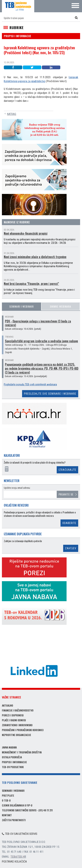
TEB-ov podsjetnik (13, 767)
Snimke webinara (61, 306)
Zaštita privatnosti (14, 820)
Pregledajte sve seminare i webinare (50, 394)
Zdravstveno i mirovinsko (17, 725)
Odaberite (69, 523)
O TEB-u (6, 800)
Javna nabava (9, 747)
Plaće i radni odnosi (14, 720)
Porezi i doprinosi (13, 715)
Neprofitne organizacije (16, 735)
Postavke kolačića (14, 862)
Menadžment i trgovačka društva (22, 752)
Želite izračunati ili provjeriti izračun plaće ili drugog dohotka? (35, 463)
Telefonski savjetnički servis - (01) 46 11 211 (27, 810)
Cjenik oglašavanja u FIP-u (17, 805)
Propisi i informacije (14, 762)
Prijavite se (66, 494)
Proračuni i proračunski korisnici (23, 730)
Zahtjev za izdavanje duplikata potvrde (23, 541)
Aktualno (8, 705)
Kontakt (7, 815)
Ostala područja (12, 757)
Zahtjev (71, 548)
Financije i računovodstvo (18, 710)
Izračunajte (67, 470)
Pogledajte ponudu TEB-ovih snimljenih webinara (30, 384)
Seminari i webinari (21, 306)
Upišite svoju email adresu (17, 488)
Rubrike (17, 28)
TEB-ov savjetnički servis (20, 834)
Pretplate (8, 795)
